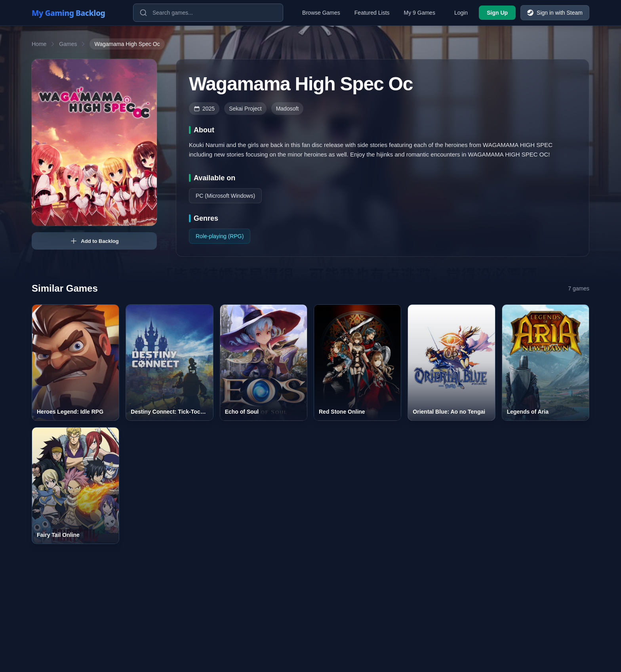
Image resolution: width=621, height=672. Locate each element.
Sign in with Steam (555, 13)
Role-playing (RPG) (220, 236)
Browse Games (321, 13)
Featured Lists (372, 13)
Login (461, 13)
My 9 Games (420, 13)
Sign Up (497, 13)
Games (68, 44)
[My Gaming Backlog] (76, 13)
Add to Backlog (94, 241)
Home (39, 44)
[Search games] (208, 13)
